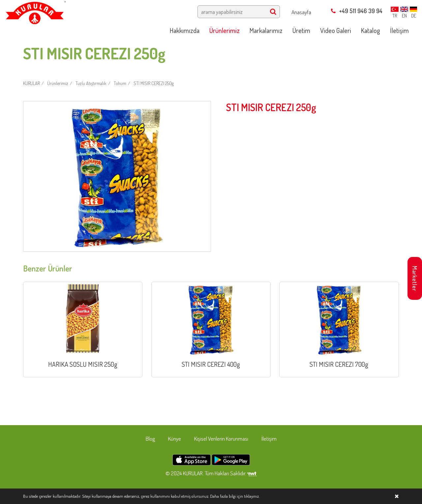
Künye (175, 439)
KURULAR (31, 83)
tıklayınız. (252, 496)
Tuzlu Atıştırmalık (91, 83)
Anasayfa (301, 12)
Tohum (120, 83)
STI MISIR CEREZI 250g (154, 83)
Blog (150, 439)
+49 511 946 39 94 (357, 11)
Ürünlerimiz (58, 83)
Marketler (415, 279)
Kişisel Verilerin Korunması (221, 439)
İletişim (269, 439)
